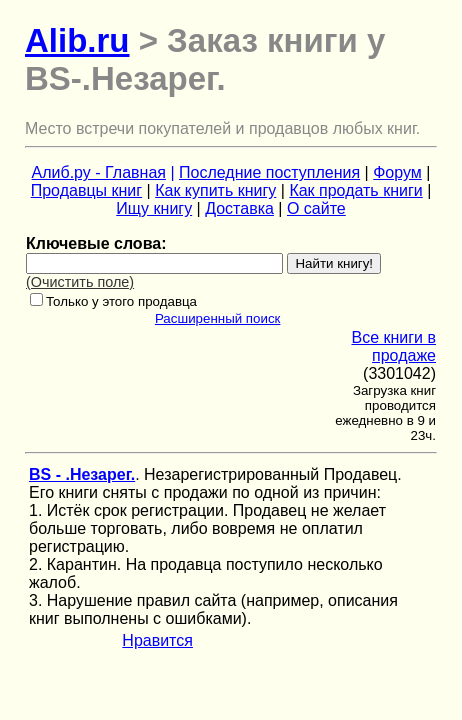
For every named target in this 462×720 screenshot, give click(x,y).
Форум (397, 172)
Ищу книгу (154, 208)
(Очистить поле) (80, 282)
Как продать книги (355, 190)
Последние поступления (269, 172)
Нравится (157, 640)
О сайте (316, 208)
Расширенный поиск (218, 318)
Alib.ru (77, 40)
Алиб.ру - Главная (99, 172)
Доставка (239, 208)
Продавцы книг (86, 190)
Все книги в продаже (393, 346)
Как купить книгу (215, 190)
